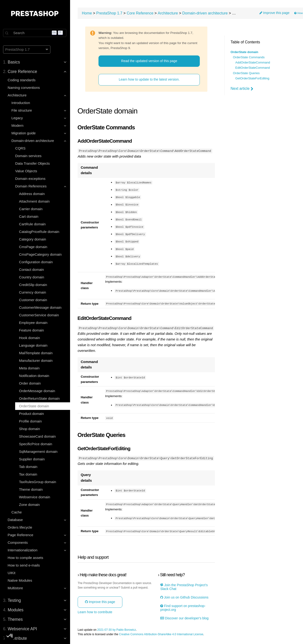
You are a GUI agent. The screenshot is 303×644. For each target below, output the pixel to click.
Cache (17, 512)
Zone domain (30, 505)
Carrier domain (31, 209)
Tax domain (29, 474)
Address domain (32, 194)
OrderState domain (35, 406)
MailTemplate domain (36, 353)
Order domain (31, 383)
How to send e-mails (24, 565)
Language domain (34, 345)
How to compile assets (26, 558)
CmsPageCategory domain (41, 254)
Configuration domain (37, 262)
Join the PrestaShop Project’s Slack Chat (184, 587)
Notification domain (35, 376)
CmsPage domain (34, 247)
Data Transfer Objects (33, 163)
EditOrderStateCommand (253, 68)
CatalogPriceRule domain (40, 232)
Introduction (21, 103)
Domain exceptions (31, 179)
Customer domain (34, 300)
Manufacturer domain (36, 361)
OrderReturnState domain (40, 398)
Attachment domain (35, 201)
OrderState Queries (246, 73)
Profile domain (31, 421)
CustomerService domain (40, 315)
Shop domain (30, 429)
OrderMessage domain (38, 391)
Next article (242, 89)
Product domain (32, 414)
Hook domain (30, 338)
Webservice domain (35, 497)
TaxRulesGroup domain (38, 482)
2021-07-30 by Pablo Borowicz (118, 630)
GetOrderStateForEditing (252, 78)
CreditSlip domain (34, 285)
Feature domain (32, 330)
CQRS (21, 148)
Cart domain (29, 216)
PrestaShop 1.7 (110, 13)
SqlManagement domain (39, 451)
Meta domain (30, 368)
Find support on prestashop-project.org (183, 608)
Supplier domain (32, 459)
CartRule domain (33, 224)
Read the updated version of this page (150, 61)
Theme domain (31, 489)
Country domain (32, 277)
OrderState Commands (249, 57)
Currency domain (33, 292)
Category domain (33, 239)
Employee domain (34, 323)
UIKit (12, 573)
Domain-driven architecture (206, 13)
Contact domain (32, 270)
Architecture (169, 13)
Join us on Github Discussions (185, 597)
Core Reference (141, 13)
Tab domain (29, 467)
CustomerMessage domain (41, 307)
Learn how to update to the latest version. (150, 80)
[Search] (36, 33)
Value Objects (27, 171)
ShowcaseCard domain (38, 436)
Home (88, 13)
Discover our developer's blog (185, 618)
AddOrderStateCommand (253, 63)
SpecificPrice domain (36, 444)
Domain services (29, 156)
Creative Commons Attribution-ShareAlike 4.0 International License (162, 634)
